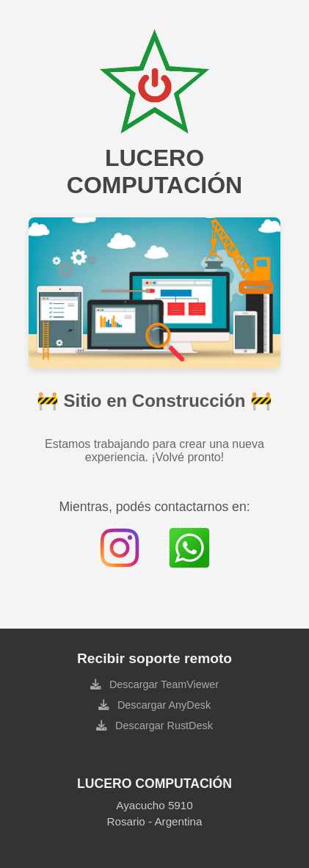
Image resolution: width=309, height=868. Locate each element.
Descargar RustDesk (163, 726)
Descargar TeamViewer (163, 684)
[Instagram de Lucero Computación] (120, 548)
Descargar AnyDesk (163, 705)
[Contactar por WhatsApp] (189, 548)
